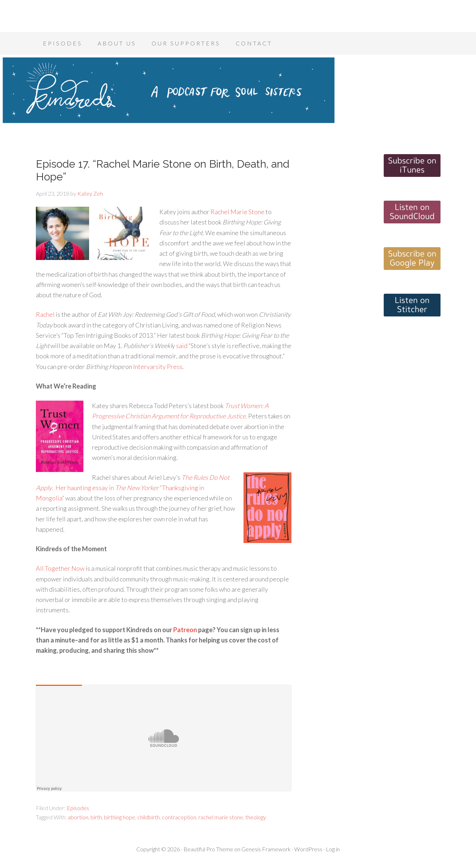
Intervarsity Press (158, 367)
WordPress (308, 849)
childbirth (149, 817)
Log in (333, 849)
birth (96, 817)
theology (256, 817)
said (182, 346)
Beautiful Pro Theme (208, 849)
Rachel (45, 314)
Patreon (185, 630)
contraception (179, 817)
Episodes (78, 808)
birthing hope (120, 817)
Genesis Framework (266, 849)
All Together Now (60, 568)
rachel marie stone (221, 817)
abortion (78, 817)
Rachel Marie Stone (237, 212)
